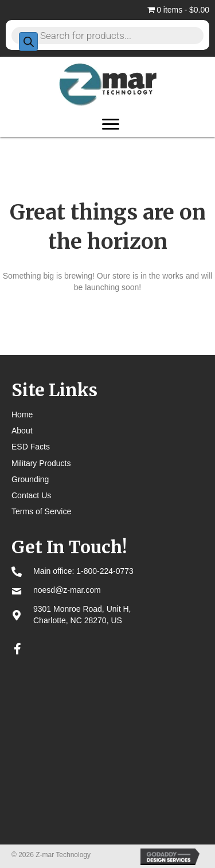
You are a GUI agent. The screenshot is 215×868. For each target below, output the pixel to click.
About (22, 431)
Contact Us (31, 495)
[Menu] (111, 124)
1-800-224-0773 (105, 571)
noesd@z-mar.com (67, 590)
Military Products (41, 463)
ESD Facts (31, 447)
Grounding (30, 479)
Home (22, 415)
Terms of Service (41, 511)
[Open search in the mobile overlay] (107, 35)
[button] (17, 649)
